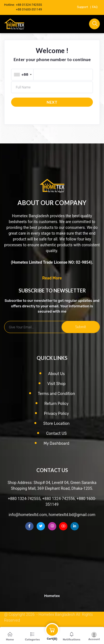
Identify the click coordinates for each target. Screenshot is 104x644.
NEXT (52, 102)
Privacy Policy (56, 414)
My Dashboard (56, 443)
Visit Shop (57, 384)
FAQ (95, 7)
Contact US (56, 434)
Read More (52, 278)
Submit (81, 327)
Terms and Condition (57, 394)
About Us (57, 374)
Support (83, 7)
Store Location (56, 424)
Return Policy (56, 404)
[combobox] (23, 75)
